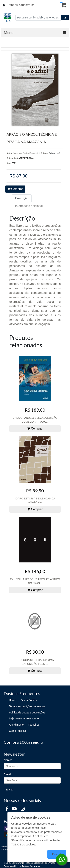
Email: (8, 774)
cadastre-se (27, 5)
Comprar (15, 189)
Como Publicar (18, 731)
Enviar (10, 790)
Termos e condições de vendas (27, 706)
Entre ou (12, 5)
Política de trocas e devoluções (27, 713)
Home (12, 700)
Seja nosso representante (24, 718)
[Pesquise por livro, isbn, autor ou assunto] (38, 18)
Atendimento (16, 725)
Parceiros (34, 725)
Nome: (8, 760)
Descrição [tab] (22, 198)
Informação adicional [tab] (29, 206)
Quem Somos (29, 700)
